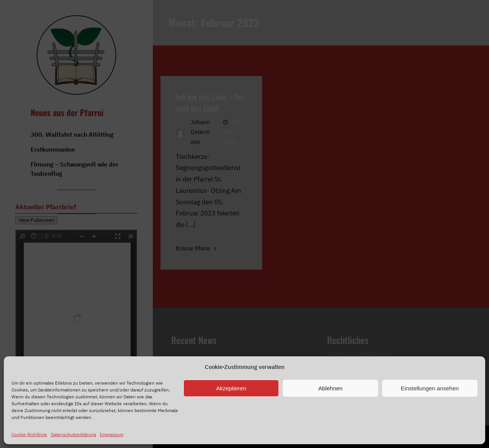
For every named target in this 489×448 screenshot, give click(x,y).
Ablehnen (330, 388)
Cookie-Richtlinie (29, 434)
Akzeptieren (231, 388)
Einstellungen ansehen (430, 388)
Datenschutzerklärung (73, 434)
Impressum (112, 434)
